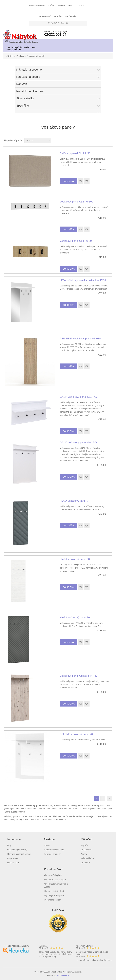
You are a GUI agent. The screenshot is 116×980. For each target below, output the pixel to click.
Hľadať (47, 845)
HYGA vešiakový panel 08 (75, 559)
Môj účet (85, 845)
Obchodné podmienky (17, 850)
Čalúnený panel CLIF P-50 (75, 153)
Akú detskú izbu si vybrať (55, 880)
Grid (105, 141)
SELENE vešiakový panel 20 (76, 734)
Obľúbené (85, 863)
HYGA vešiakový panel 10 (75, 618)
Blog (9, 845)
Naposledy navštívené (54, 850)
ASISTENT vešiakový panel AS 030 (80, 339)
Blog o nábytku (37, 5)
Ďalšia (109, 798)
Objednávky (86, 850)
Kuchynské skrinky (52, 900)
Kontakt (83, 5)
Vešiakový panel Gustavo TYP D (78, 676)
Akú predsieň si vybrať (54, 891)
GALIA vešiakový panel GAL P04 (79, 443)
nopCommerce (63, 975)
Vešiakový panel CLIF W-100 (76, 202)
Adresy (84, 854)
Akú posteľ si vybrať (53, 875)
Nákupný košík (87, 858)
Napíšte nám (13, 863)
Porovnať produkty (52, 854)
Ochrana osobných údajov (19, 854)
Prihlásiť (58, 17)
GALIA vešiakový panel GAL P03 (79, 397)
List (110, 141)
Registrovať (45, 17)
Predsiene (21, 56)
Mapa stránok (13, 858)
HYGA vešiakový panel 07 (75, 501)
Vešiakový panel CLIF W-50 (76, 241)
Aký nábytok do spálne (54, 895)
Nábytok (9, 56)
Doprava (61, 5)
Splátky (72, 5)
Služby (51, 5)
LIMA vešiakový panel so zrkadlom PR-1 (83, 280)
